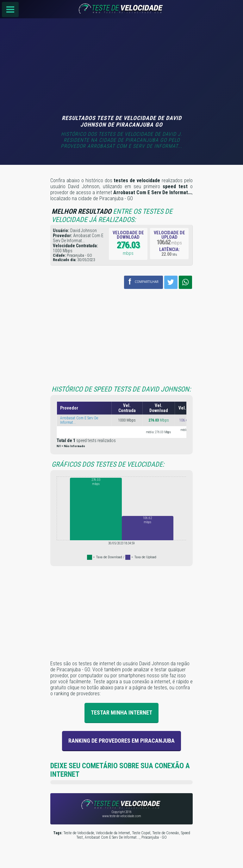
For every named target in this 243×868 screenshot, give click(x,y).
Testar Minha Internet (121, 712)
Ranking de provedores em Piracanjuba (121, 741)
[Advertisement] (121, 67)
